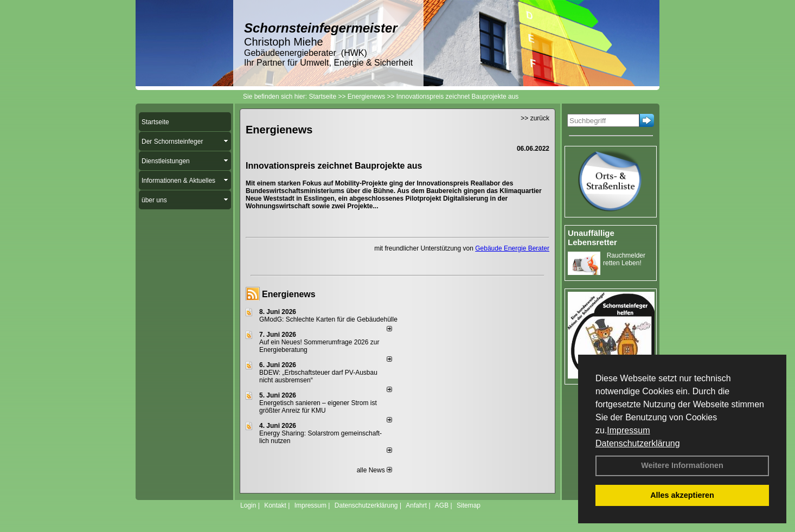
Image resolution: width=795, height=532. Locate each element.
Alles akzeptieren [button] (682, 495)
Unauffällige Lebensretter (592, 238)
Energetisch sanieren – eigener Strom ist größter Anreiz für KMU (318, 407)
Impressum (628, 430)
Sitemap (469, 505)
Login (248, 505)
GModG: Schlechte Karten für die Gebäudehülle (328, 319)
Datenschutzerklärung (638, 443)
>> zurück (535, 118)
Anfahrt (416, 505)
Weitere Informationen (682, 465)
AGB (442, 505)
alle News (374, 470)
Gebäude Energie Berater (512, 248)
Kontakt (275, 505)
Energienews (289, 294)
